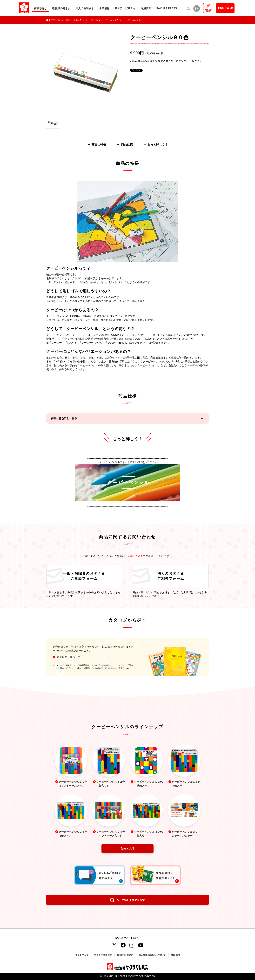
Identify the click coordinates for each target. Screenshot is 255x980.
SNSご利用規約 (125, 955)
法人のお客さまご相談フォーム (171, 576)
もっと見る (127, 849)
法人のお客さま (85, 8)
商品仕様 (125, 145)
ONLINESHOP (209, 10)
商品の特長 (97, 145)
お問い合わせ (225, 8)
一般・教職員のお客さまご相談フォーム (84, 576)
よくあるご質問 (134, 556)
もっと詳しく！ (155, 145)
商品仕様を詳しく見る (64, 419)
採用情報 (146, 8)
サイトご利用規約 (103, 955)
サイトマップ (82, 955)
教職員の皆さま (61, 8)
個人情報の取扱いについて (152, 955)
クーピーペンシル (90, 20)
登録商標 (175, 955)
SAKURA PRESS (167, 8)
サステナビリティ (125, 8)
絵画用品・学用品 (72, 20)
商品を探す (40, 8)
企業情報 (104, 8)
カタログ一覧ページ (68, 657)
